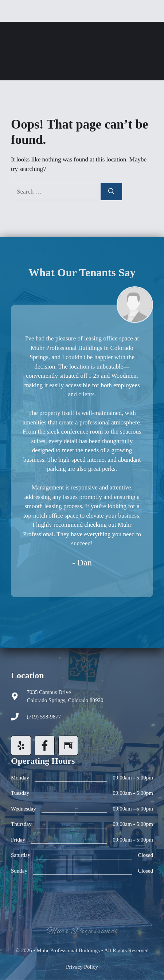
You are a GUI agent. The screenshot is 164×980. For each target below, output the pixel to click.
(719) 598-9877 (44, 717)
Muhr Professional (60, 11)
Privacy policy (82, 967)
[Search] (111, 192)
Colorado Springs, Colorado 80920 (65, 700)
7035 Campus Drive (49, 692)
